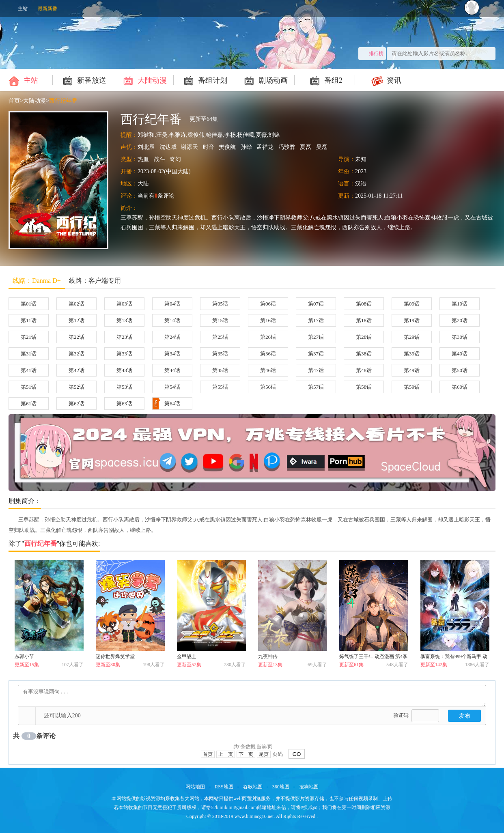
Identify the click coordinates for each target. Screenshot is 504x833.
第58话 (364, 387)
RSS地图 (224, 787)
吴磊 (322, 147)
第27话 (316, 337)
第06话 (268, 304)
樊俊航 (227, 147)
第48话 (364, 370)
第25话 (220, 337)
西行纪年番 (63, 101)
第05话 (220, 304)
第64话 (166, 404)
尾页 (264, 754)
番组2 (325, 80)
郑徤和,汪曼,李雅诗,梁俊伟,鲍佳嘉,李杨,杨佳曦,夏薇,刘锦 (209, 135)
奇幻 (175, 159)
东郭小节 (24, 656)
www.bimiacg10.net (254, 816)
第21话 (29, 337)
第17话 (316, 320)
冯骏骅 (287, 147)
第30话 (460, 337)
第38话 (364, 354)
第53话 (124, 387)
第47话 (316, 370)
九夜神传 (268, 656)
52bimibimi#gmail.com (234, 807)
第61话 (29, 404)
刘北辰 (146, 147)
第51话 (29, 387)
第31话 (29, 354)
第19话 (412, 320)
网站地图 (195, 787)
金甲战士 (187, 656)
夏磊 (306, 147)
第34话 (172, 354)
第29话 (412, 337)
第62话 (76, 404)
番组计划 (204, 80)
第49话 (412, 370)
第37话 (316, 354)
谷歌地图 (253, 787)
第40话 (460, 354)
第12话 (76, 320)
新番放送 (83, 80)
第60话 (460, 387)
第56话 (268, 387)
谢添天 (190, 147)
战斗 (159, 159)
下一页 (246, 754)
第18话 (364, 320)
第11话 (29, 320)
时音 (209, 147)
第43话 (124, 370)
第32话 (76, 354)
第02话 (76, 304)
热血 (143, 159)
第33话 (124, 354)
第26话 (268, 337)
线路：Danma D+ (37, 281)
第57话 (316, 387)
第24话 (172, 337)
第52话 (76, 387)
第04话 (172, 304)
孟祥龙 (265, 147)
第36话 (268, 354)
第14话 (172, 320)
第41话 (29, 370)
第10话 (460, 304)
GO (297, 754)
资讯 (386, 80)
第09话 (412, 304)
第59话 (412, 387)
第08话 (364, 304)
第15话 (220, 320)
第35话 (220, 354)
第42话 (76, 370)
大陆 (143, 184)
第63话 (124, 404)
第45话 (220, 370)
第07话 (316, 304)
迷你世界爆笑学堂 (115, 656)
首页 (14, 101)
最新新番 (47, 9)
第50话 (460, 370)
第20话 (460, 320)
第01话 (29, 304)
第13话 (124, 320)
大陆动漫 (144, 80)
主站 (23, 9)
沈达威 (168, 147)
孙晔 (246, 147)
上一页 (226, 754)
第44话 (172, 370)
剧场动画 (265, 80)
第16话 (268, 320)
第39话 (412, 354)
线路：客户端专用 (95, 281)
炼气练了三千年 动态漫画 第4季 (373, 656)
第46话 (268, 370)
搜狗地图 (309, 787)
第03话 (124, 304)
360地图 (281, 787)
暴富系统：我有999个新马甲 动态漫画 (454, 658)
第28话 (364, 337)
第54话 (172, 387)
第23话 (124, 337)
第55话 (220, 387)
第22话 (76, 337)
